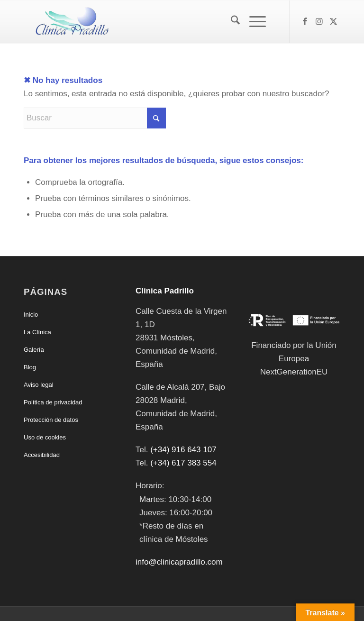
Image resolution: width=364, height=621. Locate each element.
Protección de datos (51, 420)
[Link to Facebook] (305, 22)
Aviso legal (39, 385)
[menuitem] (231, 22)
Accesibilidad (42, 455)
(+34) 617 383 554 (183, 463)
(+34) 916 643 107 (183, 450)
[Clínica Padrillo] (70, 22)
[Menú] (253, 22)
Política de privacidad (53, 402)
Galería (34, 350)
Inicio (31, 315)
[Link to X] (333, 22)
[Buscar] (231, 22)
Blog (30, 367)
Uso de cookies (45, 437)
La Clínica (37, 332)
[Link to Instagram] (319, 22)
